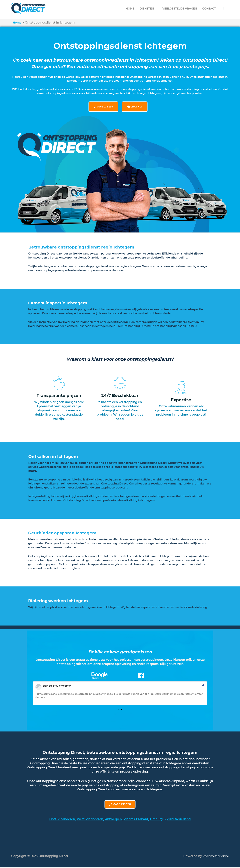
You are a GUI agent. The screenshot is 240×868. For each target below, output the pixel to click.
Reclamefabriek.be (214, 857)
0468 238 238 (103, 106)
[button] (118, 709)
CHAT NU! (135, 106)
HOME (130, 8)
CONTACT (209, 8)
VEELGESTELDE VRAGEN (180, 8)
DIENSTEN (147, 8)
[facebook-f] (224, 8)
